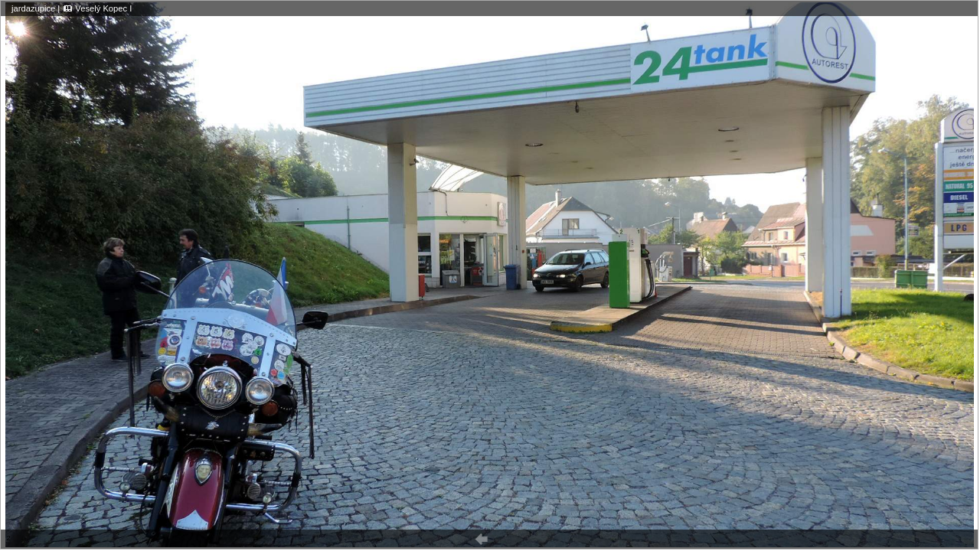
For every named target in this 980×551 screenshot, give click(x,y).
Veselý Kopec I (103, 8)
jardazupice (33, 8)
